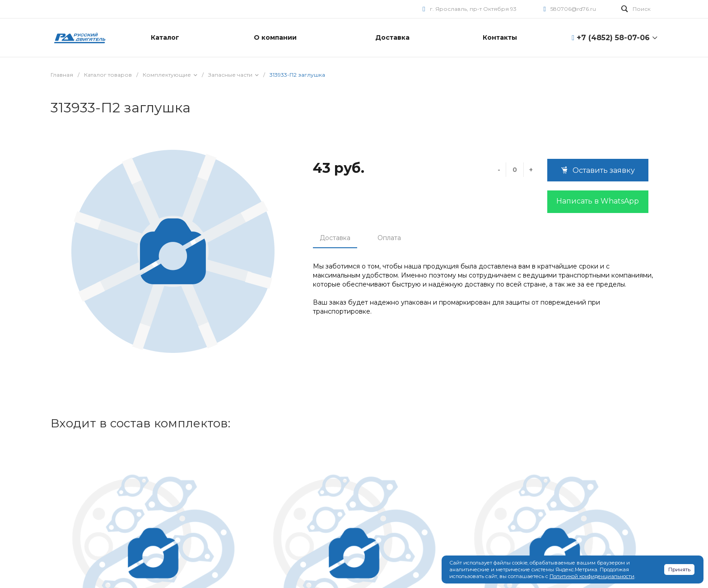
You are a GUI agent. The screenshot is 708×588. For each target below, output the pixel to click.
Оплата (389, 238)
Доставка (335, 238)
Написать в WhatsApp (598, 201)
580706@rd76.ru (573, 9)
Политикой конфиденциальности (592, 576)
